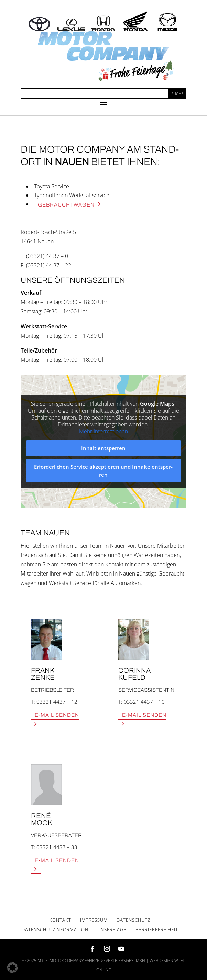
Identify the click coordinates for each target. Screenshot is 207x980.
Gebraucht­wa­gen (66, 204)
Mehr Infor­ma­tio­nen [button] (103, 431)
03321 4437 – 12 (57, 702)
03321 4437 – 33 (57, 847)
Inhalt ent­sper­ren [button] (104, 448)
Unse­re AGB (112, 929)
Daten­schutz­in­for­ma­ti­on (55, 929)
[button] (12, 968)
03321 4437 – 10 (144, 702)
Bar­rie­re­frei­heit (157, 929)
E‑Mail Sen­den (57, 715)
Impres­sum (94, 920)
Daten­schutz (133, 920)
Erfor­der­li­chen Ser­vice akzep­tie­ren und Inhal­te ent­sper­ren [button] (104, 471)
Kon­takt (60, 920)
